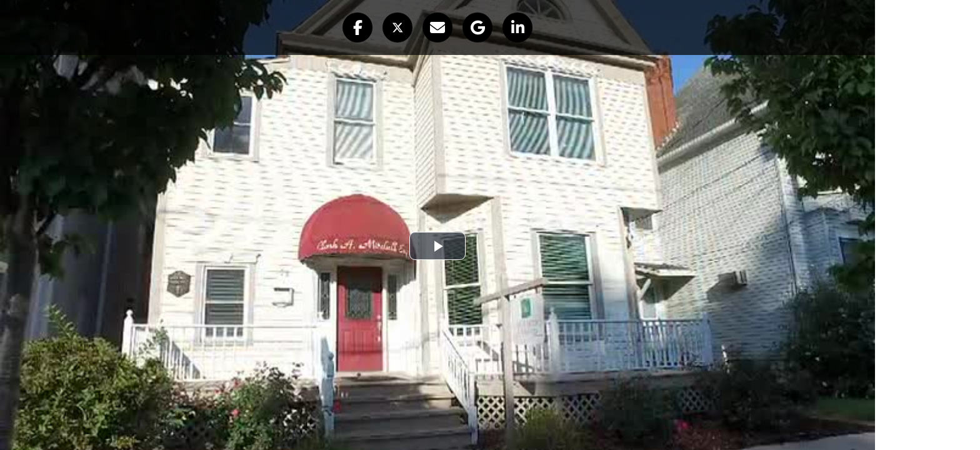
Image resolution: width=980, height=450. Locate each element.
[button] (357, 27)
